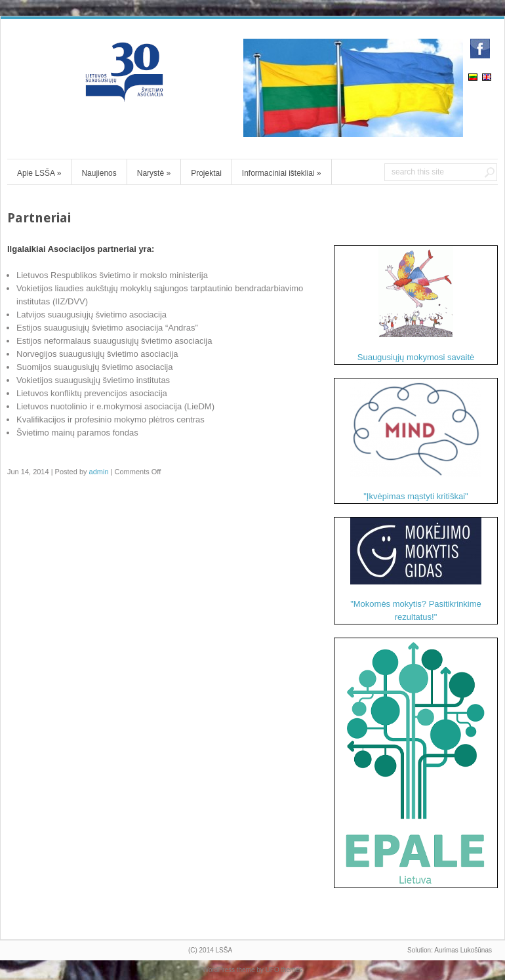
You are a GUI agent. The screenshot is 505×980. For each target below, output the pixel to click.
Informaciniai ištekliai (282, 173)
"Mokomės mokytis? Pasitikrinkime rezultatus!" (416, 570)
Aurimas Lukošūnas (463, 950)
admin (99, 472)
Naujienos (99, 173)
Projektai (206, 173)
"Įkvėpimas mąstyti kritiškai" (416, 440)
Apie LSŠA (39, 173)
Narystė (154, 173)
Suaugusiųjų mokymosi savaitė (416, 304)
